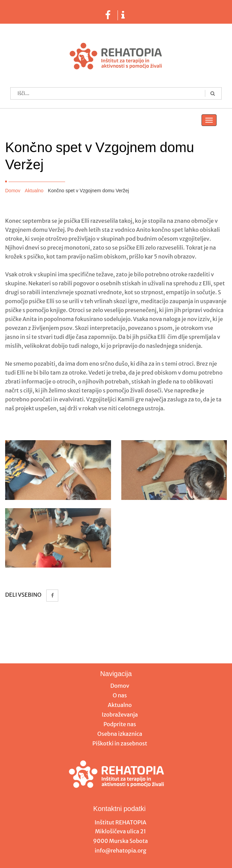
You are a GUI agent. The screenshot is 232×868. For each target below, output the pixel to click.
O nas (120, 695)
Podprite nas (120, 724)
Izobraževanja (120, 715)
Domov (13, 191)
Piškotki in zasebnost (120, 743)
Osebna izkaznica (120, 734)
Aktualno (34, 191)
